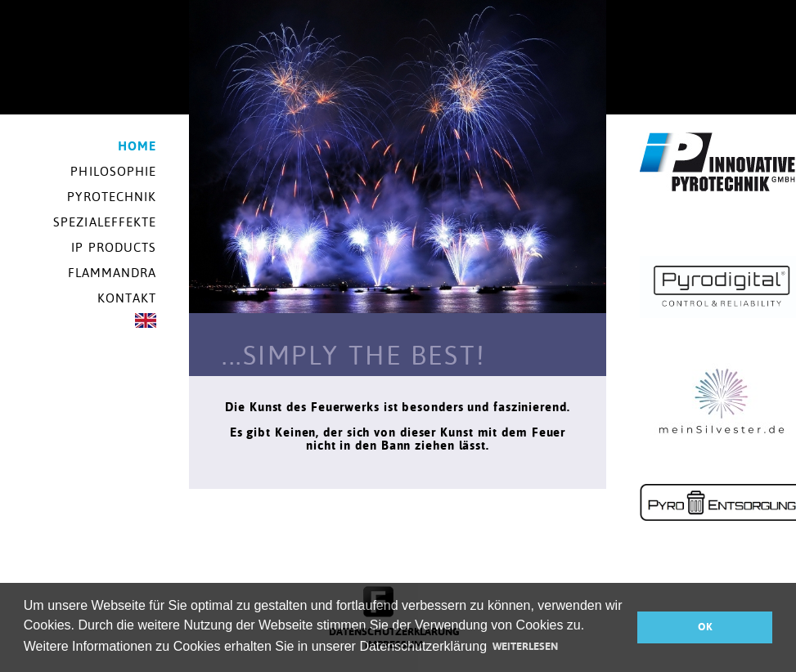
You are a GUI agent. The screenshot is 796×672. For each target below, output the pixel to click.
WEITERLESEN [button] (525, 646)
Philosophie (113, 171)
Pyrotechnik (112, 197)
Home (137, 146)
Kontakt (127, 298)
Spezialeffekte (105, 222)
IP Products (114, 247)
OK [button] (705, 627)
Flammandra (112, 273)
